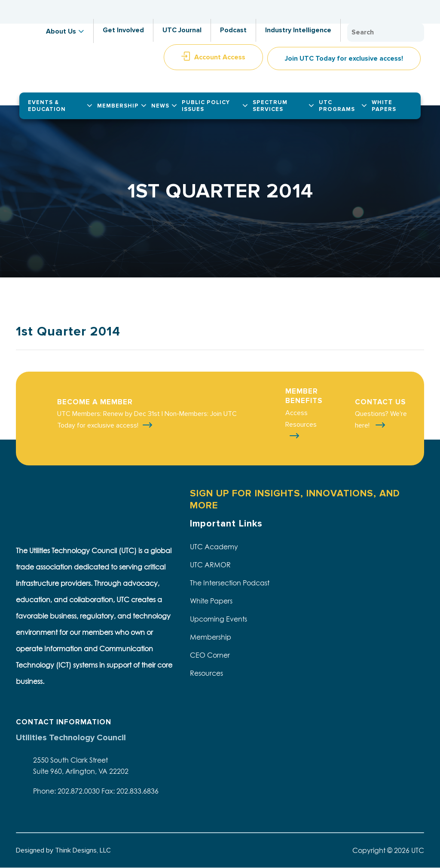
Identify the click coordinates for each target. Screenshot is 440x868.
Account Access (220, 57)
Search (416, 32)
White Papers (211, 601)
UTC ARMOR (210, 565)
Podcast (233, 30)
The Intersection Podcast (230, 583)
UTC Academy (214, 547)
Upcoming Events (218, 619)
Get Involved (123, 30)
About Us (61, 31)
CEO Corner (210, 655)
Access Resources (301, 419)
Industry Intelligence (298, 30)
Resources (206, 673)
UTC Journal (182, 30)
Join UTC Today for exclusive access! (344, 58)
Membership (211, 637)
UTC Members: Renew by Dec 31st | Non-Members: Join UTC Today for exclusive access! (147, 420)
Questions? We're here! (381, 420)
